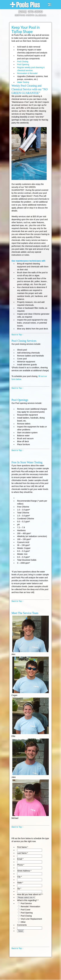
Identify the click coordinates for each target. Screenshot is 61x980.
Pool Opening (23, 64)
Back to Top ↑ (17, 335)
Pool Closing (23, 62)
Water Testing (23, 82)
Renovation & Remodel (27, 73)
